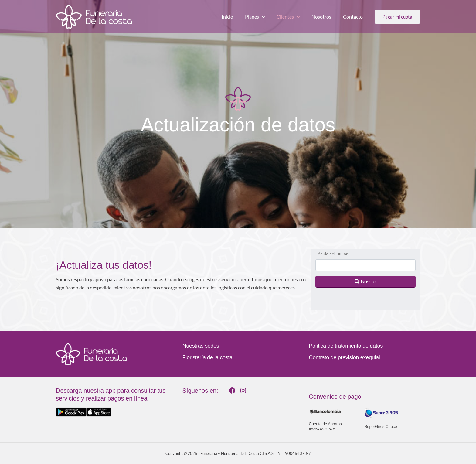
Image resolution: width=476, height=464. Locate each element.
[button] (397, 17)
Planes (262, 17)
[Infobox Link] (112, 401)
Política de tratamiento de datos (346, 346)
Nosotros (324, 17)
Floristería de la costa (207, 357)
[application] (269, 17)
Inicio (236, 17)
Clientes (293, 17)
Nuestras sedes (201, 346)
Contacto (354, 17)
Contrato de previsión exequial (344, 357)
